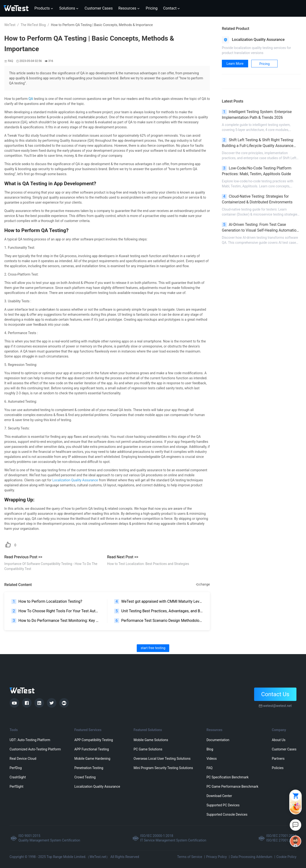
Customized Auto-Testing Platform (35, 749)
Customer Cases (284, 749)
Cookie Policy (286, 857)
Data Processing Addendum (252, 857)
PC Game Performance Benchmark (232, 787)
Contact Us (275, 694)
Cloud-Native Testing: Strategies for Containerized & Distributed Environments (257, 199)
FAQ (210, 768)
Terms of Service (190, 857)
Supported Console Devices (227, 814)
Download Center (219, 796)
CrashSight (18, 777)
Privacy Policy (216, 857)
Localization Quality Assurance (97, 787)
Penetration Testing (89, 768)
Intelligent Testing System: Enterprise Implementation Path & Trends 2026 (257, 115)
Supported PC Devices (223, 805)
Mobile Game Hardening (92, 759)
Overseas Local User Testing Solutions (162, 759)
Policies (278, 768)
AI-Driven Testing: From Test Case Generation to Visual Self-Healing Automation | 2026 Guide (261, 228)
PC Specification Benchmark (228, 777)
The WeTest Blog (33, 25)
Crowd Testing (85, 777)
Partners (278, 759)
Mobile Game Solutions (151, 740)
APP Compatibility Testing (94, 740)
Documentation (218, 740)
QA (31, 99)
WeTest (10, 25)
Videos (212, 759)
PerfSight (16, 787)
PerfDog (16, 768)
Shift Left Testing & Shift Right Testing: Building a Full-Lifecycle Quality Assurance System (258, 143)
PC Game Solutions (148, 749)
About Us (279, 740)
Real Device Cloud (23, 759)
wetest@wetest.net (277, 706)
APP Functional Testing (92, 749)
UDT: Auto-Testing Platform (30, 740)
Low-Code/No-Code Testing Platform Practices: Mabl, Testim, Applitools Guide (257, 171)
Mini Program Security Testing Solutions (163, 768)
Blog (210, 749)
